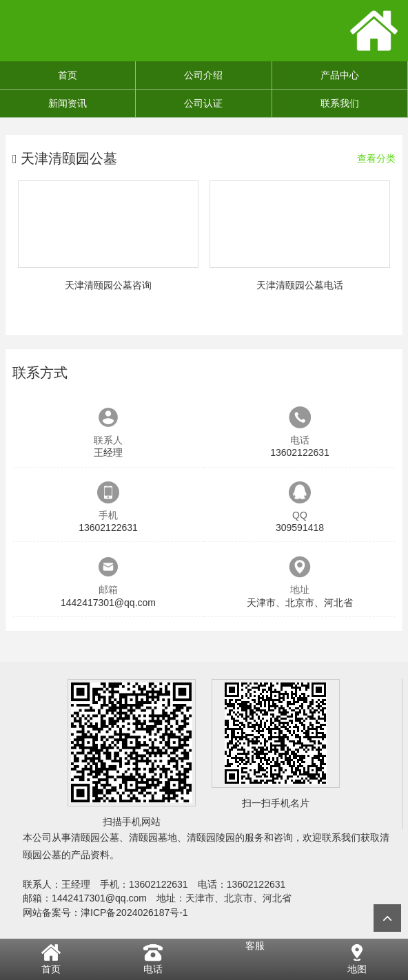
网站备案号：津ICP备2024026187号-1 (105, 913)
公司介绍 (203, 75)
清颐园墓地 (153, 837)
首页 (68, 75)
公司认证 (203, 103)
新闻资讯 (68, 103)
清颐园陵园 (211, 837)
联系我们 (340, 103)
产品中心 (340, 75)
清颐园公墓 (95, 837)
